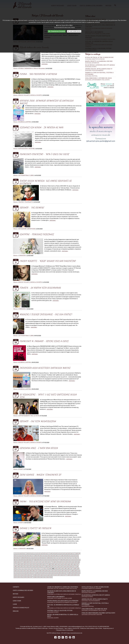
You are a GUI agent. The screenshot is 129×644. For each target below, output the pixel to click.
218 (37, 573)
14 (41, 553)
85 (28, 560)
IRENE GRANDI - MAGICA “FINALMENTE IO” (41, 475)
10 (32, 553)
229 (73, 573)
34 (25, 556)
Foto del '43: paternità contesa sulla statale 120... (64, 606)
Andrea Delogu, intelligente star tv (99, 69)
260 (42, 577)
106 (18, 562)
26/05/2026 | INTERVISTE (92, 63)
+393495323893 (63, 626)
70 (54, 558)
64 (38, 558)
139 (52, 564)
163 (62, 566)
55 (15, 558)
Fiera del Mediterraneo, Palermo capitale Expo (99, 614)
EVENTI (21, 469)
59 (25, 558)
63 (35, 558)
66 (43, 558)
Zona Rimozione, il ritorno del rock (98, 78)
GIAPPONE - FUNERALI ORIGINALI (37, 234)
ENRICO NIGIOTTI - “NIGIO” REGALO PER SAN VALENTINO (48, 261)
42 (46, 556)
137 (46, 564)
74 (64, 558)
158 (46, 566)
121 (63, 562)
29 (79, 553)
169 (15, 569)
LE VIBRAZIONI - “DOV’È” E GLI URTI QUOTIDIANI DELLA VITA (48, 396)
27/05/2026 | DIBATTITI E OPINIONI (95, 59)
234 (22, 575)
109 (28, 562)
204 (59, 571)
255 (25, 577)
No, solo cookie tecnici (74, 31)
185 (66, 569)
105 (15, 562)
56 (17, 558)
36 (30, 556)
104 (79, 560)
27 (74, 553)
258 (35, 577)
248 (68, 575)
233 (18, 575)
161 (55, 566)
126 (78, 562)
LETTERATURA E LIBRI (26, 175)
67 (46, 558)
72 (59, 558)
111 (33, 562)
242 (48, 575)
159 (49, 566)
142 (62, 564)
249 (72, 575)
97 (59, 560)
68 (48, 558)
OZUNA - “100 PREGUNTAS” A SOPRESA (38, 74)
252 (15, 577)
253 (18, 577)
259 (38, 577)
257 (32, 577)
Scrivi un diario (19, 597)
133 (34, 564)
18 (51, 553)
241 (45, 575)
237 (32, 575)
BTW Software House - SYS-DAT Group (59, 633)
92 (46, 560)
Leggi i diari (17, 601)
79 (78, 558)
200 (46, 571)
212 (18, 573)
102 (73, 560)
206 (66, 571)
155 (37, 566)
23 (64, 553)
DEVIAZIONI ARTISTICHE (27, 229)
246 (62, 575)
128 (18, 564)
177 (40, 569)
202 (53, 571)
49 (65, 556)
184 (62, 569)
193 (24, 571)
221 (46, 573)
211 (15, 573)
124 (72, 562)
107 (21, 562)
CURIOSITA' (22, 255)
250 (75, 575)
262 (48, 577)
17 (49, 553)
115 (45, 562)
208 (72, 571)
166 (71, 566)
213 (21, 573)
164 (65, 566)
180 (50, 569)
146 (75, 564)
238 (35, 575)
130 (24, 564)
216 (30, 573)
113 (39, 562)
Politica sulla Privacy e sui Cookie (64, 27)
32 (20, 556)
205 (62, 571)
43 (49, 556)
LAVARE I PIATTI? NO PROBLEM (35, 528)
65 (41, 558)
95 (53, 560)
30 (15, 556)
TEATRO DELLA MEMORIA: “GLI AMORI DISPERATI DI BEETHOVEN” (46, 182)
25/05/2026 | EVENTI (91, 67)
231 (79, 573)
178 (44, 569)
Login (15, 604)
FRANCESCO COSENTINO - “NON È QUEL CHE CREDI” (45, 154)
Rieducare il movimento (64, 597)
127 (15, 564)
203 (56, 571)
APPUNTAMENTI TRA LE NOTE (29, 416)
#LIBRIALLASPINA (25, 122)
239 (38, 575)
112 (36, 562)
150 (21, 566)
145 (71, 564)
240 (42, 575)
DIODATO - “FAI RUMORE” (32, 208)
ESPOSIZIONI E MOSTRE (26, 149)
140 (56, 564)
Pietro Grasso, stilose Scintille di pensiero (64, 602)
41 (43, 556)
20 (56, 553)
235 (25, 575)
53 (75, 556)
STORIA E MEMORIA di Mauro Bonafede (32, 68)
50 (67, 556)
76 (70, 558)
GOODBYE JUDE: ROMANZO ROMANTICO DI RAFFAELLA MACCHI (47, 102)
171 (21, 569)
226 (63, 573)
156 (40, 566)
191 (18, 571)
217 (34, 573)
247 (65, 575)
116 (48, 562)
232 (15, 575)
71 (56, 558)
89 (38, 560)
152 (27, 566)
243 (51, 575)
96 (56, 560)
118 (54, 562)
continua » (45, 64)
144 (68, 564)
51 (70, 556)
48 (62, 556)
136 (43, 564)
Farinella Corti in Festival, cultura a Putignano (99, 605)
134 (37, 564)
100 (67, 560)
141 (59, 564)
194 (27, 571)
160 (52, 566)
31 (17, 556)
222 (49, 573)
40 (41, 556)
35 (28, 556)
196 (34, 571)
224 (56, 573)
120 (60, 562)
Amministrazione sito (76, 633)
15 (44, 553)
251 (78, 575)
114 (42, 562)
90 (41, 560)
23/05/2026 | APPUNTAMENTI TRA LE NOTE (97, 80)
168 (77, 566)
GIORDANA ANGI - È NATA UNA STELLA (39, 448)
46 (57, 556)
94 (51, 560)
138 (49, 564)
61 (30, 558)
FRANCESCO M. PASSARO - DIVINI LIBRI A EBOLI (44, 341)
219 (40, 573)
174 (31, 569)
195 (30, 571)
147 (78, 564)
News (15, 68)
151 (24, 566)
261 (45, 577)
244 (55, 575)
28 (77, 553)
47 (59, 556)
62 (33, 558)
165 (68, 566)
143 (65, 564)
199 (43, 571)
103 (76, 560)
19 (53, 553)
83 (22, 560)
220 (43, 573)
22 (61, 553)
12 (36, 553)
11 (34, 553)
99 (64, 560)
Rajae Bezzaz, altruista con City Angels (100, 65)
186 (69, 569)
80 (15, 560)
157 (43, 566)
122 (66, 562)
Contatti (16, 587)
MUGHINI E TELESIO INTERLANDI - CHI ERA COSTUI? (46, 314)
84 (25, 560)
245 (58, 575)
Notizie (16, 594)
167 (74, 566)
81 (17, 560)
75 (67, 558)
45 (54, 556)
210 (79, 571)
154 (34, 566)
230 (76, 573)
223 (53, 573)
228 (69, 573)
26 (71, 553)
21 (58, 553)
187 (72, 569)
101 (70, 560)
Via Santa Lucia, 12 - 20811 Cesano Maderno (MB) (46, 626)
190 (15, 571)
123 (69, 562)
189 (78, 569)
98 (61, 560)
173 (28, 569)
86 (30, 560)
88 (35, 560)
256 (28, 577)
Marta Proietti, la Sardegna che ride (99, 61)
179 (47, 569)
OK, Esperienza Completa (57, 31)
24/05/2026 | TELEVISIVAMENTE (94, 70)
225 (59, 573)
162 (58, 566)
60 (28, 558)
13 (39, 553)
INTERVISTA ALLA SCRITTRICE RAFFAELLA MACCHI (45, 368)
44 (51, 556)
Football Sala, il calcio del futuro (64, 611)
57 (20, 558)
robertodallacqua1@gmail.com (76, 626)
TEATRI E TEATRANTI (26, 202)
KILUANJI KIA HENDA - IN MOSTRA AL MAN (42, 127)
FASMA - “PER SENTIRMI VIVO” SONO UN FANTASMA (45, 501)
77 (72, 558)
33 (22, 556)
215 (27, 573)
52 (72, 556)
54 (78, 556)
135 (40, 564)
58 (23, 558)
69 (51, 558)
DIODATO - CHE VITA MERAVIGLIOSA (38, 421)
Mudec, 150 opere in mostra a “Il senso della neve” (64, 616)
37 (33, 556)
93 (48, 560)
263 (51, 577)
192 (21, 571)
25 (69, 553)
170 (18, 569)
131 (27, 564)
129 (21, 564)
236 (28, 575)
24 (66, 553)
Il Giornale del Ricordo (26, 626)
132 (30, 564)
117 (51, 562)
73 (62, 558)
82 (20, 560)
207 (69, 571)
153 (31, 566)
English (16, 611)
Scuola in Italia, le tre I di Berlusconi (99, 57)
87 (33, 560)
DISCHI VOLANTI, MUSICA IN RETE (30, 95)
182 (56, 569)
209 (76, 571)
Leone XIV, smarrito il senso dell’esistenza (64, 588)
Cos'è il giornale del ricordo (23, 590)
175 (34, 569)
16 (46, 553)
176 (37, 569)
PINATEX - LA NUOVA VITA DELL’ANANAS (40, 288)
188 (75, 569)
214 (24, 573)
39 (38, 556)
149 (18, 566)
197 (37, 571)
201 (49, 571)
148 (15, 566)
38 (35, 556)
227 (66, 573)
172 (24, 569)
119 (57, 562)
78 (75, 558)
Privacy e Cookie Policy (21, 608)
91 (43, 560)
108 (24, 562)
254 (22, 577)
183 (59, 569)
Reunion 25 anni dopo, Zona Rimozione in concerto (64, 593)
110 (31, 562)
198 (40, 571)
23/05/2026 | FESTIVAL (91, 76)
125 (75, 562)
